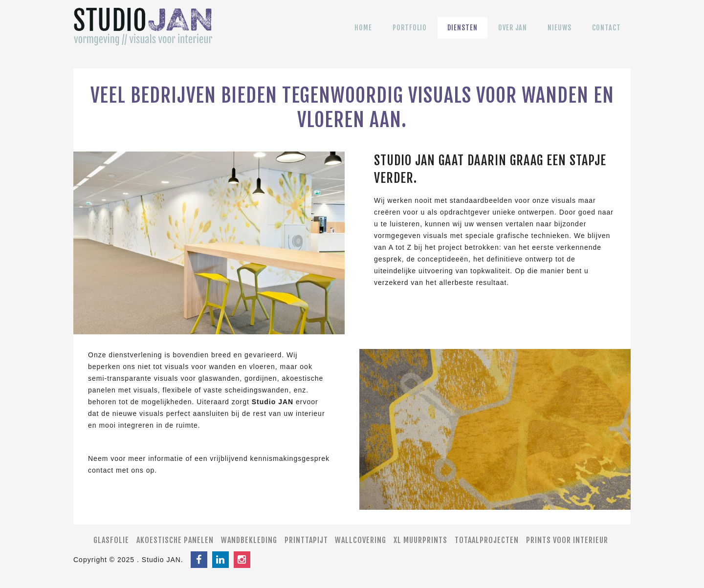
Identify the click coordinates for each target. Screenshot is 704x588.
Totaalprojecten (487, 540)
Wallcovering (361, 540)
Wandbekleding (249, 540)
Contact (606, 35)
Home (363, 35)
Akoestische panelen (175, 540)
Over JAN (513, 35)
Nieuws (560, 35)
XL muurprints (420, 540)
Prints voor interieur (567, 540)
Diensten (462, 35)
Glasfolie (111, 540)
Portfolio (410, 35)
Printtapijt (306, 540)
